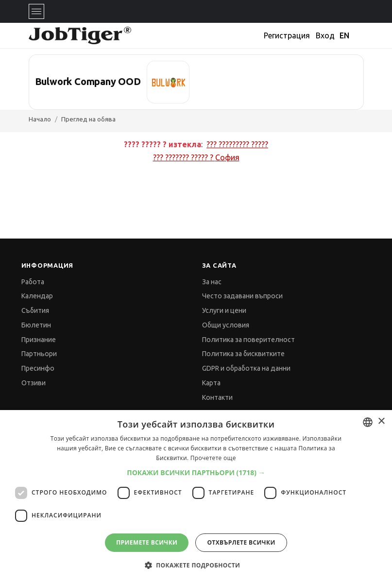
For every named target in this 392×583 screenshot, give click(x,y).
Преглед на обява (88, 119)
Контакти (217, 397)
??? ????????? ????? (237, 144)
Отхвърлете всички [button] (241, 542)
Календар (37, 296)
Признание (39, 340)
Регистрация (287, 35)
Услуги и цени (224, 310)
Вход (325, 35)
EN (344, 35)
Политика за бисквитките (243, 354)
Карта (211, 383)
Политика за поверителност (248, 340)
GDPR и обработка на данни (246, 368)
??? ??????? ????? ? (196, 157)
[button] (196, 472)
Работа (33, 282)
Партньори (39, 354)
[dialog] (196, 497)
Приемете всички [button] (147, 542)
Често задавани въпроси (242, 296)
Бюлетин (36, 325)
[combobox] (368, 422)
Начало (40, 119)
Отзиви (34, 383)
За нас (212, 282)
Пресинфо (38, 368)
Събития (35, 310)
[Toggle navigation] (36, 11)
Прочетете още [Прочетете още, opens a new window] (213, 458)
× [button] (381, 421)
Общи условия (226, 325)
